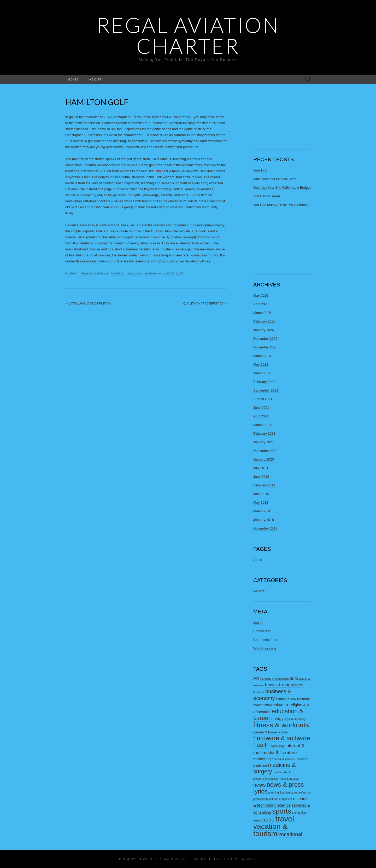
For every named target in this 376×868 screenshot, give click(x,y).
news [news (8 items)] (260, 785)
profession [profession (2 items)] (304, 792)
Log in (258, 622)
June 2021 (261, 408)
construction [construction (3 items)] (263, 705)
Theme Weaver (242, 859)
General (86, 273)
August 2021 (263, 399)
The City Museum (267, 196)
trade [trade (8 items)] (268, 820)
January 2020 (264, 459)
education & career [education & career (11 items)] (278, 715)
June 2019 (261, 477)
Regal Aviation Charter (188, 35)
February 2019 (264, 485)
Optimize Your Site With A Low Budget (282, 188)
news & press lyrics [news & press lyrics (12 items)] (279, 788)
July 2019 (261, 468)
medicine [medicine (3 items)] (260, 766)
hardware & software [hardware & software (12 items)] (282, 738)
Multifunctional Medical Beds (275, 179)
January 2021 (264, 442)
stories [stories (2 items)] (296, 813)
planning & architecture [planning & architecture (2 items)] (283, 792)
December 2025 (265, 339)
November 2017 (265, 528)
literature (149, 273)
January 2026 (264, 330)
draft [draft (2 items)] (306, 705)
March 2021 (262, 425)
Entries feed (262, 631)
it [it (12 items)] (277, 752)
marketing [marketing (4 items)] (262, 759)
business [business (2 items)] (259, 692)
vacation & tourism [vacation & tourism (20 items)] (270, 830)
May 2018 (261, 502)
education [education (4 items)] (262, 712)
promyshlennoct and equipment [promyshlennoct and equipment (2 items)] (273, 799)
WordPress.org (265, 648)
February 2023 (264, 382)
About (95, 79)
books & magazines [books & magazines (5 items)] (284, 685)
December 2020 (265, 451)
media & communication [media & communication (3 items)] (290, 759)
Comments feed (265, 640)
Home (73, 79)
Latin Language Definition (88, 303)
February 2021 (264, 433)
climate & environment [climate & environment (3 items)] (293, 699)
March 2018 (262, 511)
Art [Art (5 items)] (256, 678)
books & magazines (126, 273)
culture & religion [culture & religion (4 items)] (287, 705)
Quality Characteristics (205, 303)
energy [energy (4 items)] (277, 719)
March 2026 (262, 313)
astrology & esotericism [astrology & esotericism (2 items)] (274, 679)
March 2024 (262, 356)
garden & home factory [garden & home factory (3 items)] (271, 732)
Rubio (173, 117)
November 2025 (265, 347)
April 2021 (261, 416)
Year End (260, 170)
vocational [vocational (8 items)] (290, 834)
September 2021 (266, 390)
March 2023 (262, 373)
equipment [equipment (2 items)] (291, 719)
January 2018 (264, 520)
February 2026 (264, 321)
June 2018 (261, 494)
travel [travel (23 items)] (285, 819)
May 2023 (261, 364)
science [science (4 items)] (284, 805)
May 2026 (261, 295)
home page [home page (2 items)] (278, 746)
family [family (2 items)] (302, 719)
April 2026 (261, 304)
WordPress (175, 859)
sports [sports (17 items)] (282, 811)
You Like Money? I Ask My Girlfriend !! (282, 205)
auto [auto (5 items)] (294, 678)
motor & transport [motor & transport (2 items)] (290, 779)
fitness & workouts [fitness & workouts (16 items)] (281, 725)
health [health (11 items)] (262, 745)
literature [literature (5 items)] (288, 753)
